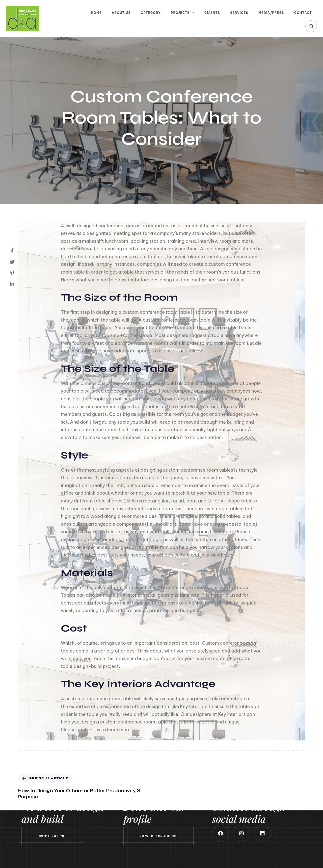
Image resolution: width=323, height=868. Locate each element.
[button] (311, 26)
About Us (121, 13)
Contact (303, 13)
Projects (183, 13)
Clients (212, 13)
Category (151, 13)
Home (96, 13)
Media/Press (271, 13)
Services (239, 13)
